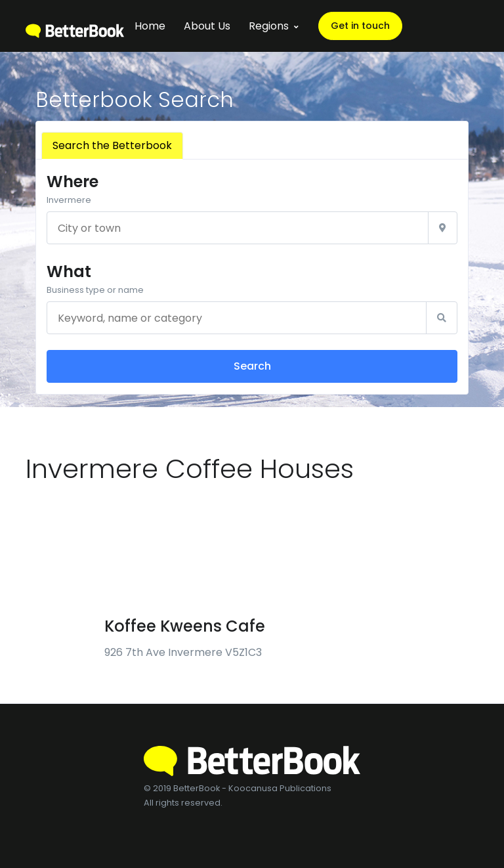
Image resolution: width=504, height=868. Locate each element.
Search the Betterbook (112, 145)
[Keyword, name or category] (237, 318)
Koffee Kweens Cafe (185, 626)
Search (252, 366)
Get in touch (360, 26)
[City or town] (238, 228)
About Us (207, 26)
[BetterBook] (75, 26)
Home (150, 26)
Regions (269, 26)
